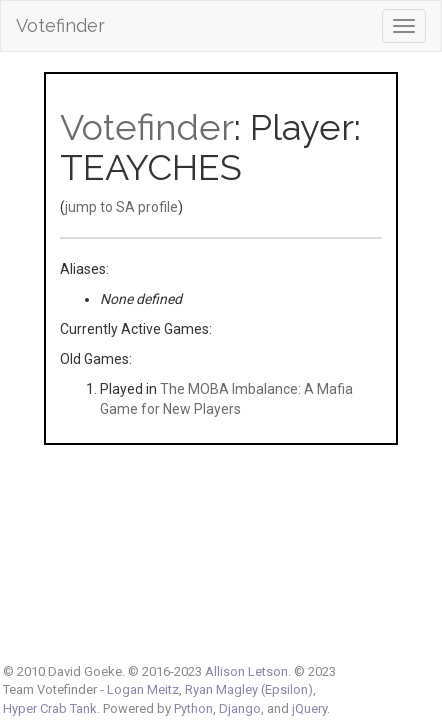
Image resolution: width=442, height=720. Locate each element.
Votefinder (60, 25)
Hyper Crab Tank (50, 708)
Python (193, 708)
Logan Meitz (143, 689)
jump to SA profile (121, 207)
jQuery (309, 708)
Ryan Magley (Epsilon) (249, 689)
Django (240, 708)
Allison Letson (246, 671)
